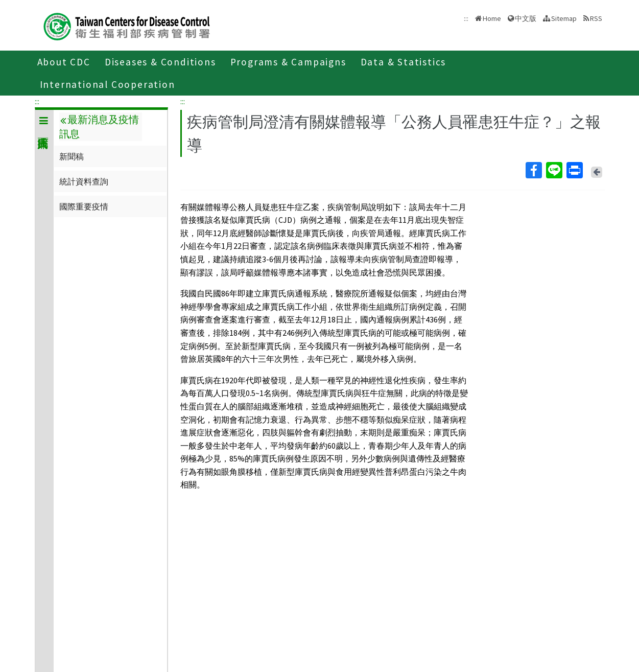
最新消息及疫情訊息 (99, 127)
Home (492, 18)
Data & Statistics (404, 62)
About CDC (64, 62)
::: (37, 101)
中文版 (526, 18)
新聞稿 (72, 156)
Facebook (533, 170)
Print (574, 170)
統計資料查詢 (84, 181)
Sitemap (564, 18)
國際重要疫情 (84, 206)
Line (554, 170)
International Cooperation (108, 84)
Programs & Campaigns (288, 62)
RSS (596, 18)
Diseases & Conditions (160, 62)
